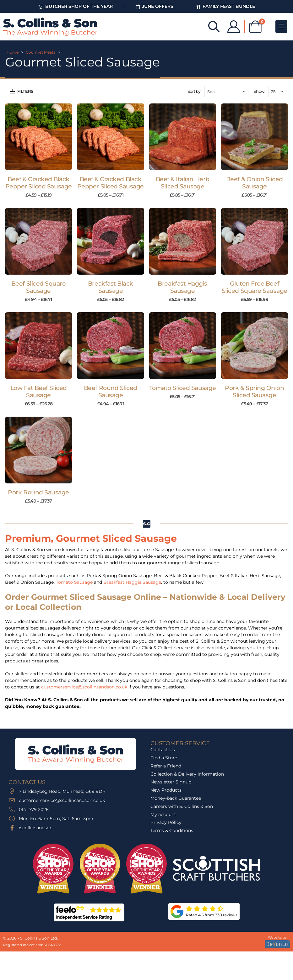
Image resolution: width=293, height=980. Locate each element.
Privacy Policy (166, 822)
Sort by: (195, 91)
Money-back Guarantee (176, 798)
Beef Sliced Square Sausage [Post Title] (38, 287)
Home (13, 52)
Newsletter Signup (171, 782)
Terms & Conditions (172, 830)
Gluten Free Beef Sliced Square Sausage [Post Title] (255, 287)
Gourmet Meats (41, 52)
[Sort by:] (226, 92)
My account (163, 814)
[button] (22, 92)
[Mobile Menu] (281, 26)
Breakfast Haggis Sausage (132, 582)
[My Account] (234, 27)
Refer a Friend (166, 766)
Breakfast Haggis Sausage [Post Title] (182, 287)
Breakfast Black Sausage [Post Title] (111, 287)
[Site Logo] (50, 27)
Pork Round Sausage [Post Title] (38, 492)
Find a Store (164, 758)
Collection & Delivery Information (187, 774)
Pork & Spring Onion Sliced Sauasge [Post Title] (254, 392)
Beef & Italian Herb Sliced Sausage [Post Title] (183, 183)
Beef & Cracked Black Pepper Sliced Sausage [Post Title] (39, 183)
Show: (259, 91)
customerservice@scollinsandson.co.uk (84, 687)
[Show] (277, 92)
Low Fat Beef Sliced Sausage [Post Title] (39, 392)
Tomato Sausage (74, 582)
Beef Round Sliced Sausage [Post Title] (111, 392)
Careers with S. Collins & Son (182, 806)
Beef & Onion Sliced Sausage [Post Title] (255, 183)
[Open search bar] (214, 26)
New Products (166, 790)
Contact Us (163, 750)
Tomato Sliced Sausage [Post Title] (183, 388)
